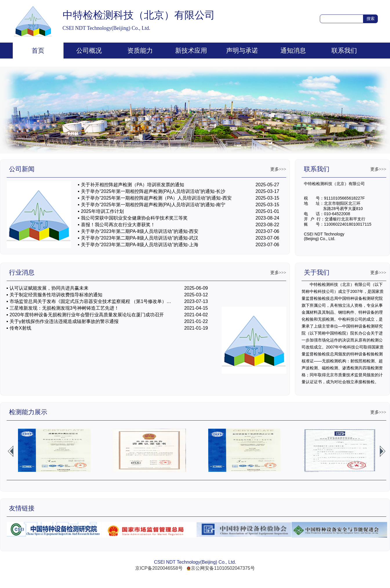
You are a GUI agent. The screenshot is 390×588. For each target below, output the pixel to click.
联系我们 (344, 51)
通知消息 (293, 51)
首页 (38, 51)
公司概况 (89, 51)
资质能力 (140, 51)
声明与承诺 (242, 51)
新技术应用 (191, 51)
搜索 (371, 19)
